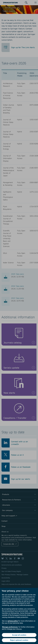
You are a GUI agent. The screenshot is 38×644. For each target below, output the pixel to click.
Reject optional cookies (19, 640)
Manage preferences (10, 627)
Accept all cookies (19, 635)
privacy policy (13, 621)
